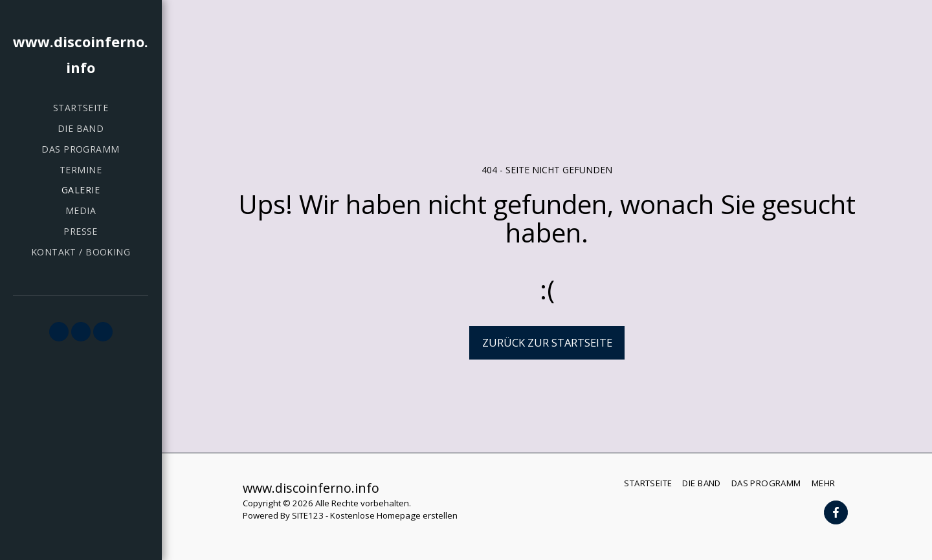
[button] (59, 332)
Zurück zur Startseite (547, 342)
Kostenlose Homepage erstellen (394, 515)
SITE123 (308, 515)
